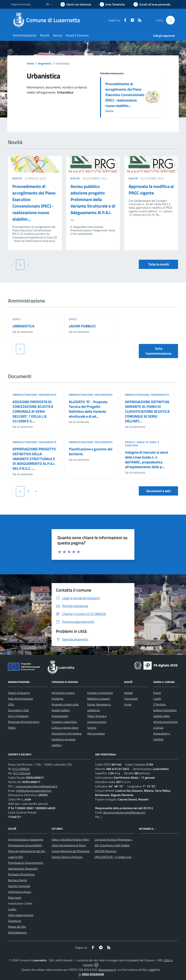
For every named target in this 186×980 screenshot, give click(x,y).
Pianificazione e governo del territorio (91, 451)
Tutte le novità (158, 264)
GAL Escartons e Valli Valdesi (112, 845)
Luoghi (157, 699)
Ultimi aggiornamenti (21, 915)
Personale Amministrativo (24, 722)
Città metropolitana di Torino (69, 845)
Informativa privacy (20, 892)
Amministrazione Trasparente (26, 839)
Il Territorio (160, 704)
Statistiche (15, 921)
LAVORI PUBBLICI (82, 326)
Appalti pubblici (61, 710)
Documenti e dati (158, 491)
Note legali (15, 898)
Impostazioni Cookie (20, 903)
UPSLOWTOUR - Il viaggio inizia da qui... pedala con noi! (128, 857)
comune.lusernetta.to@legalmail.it (37, 786)
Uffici (17, 319)
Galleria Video (161, 716)
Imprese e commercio (100, 693)
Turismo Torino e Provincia (67, 857)
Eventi (157, 693)
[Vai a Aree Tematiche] (112, 4)
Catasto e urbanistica (64, 722)
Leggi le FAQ (16, 857)
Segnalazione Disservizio (23, 869)
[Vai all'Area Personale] (152, 4)
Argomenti (45, 63)
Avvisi (128, 704)
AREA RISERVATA (91, 974)
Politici (12, 728)
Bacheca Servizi (17, 880)
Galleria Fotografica (165, 710)
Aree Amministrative (20, 699)
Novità (17, 178)
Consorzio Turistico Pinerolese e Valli (116, 839)
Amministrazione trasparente (35, 395)
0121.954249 (22, 773)
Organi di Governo (19, 693)
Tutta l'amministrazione (158, 351)
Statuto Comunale (19, 886)
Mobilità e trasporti (99, 699)
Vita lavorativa (96, 733)
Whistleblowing (17, 932)
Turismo (92, 728)
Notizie (128, 693)
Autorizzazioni (60, 716)
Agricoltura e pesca (63, 693)
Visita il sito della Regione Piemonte (73, 839)
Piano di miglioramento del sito (27, 851)
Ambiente (57, 699)
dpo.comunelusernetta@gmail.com (124, 812)
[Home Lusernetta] (48, 20)
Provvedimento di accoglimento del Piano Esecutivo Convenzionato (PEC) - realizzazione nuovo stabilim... (125, 95)
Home (30, 63)
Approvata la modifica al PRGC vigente (151, 190)
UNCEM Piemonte (105, 851)
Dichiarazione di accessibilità (25, 845)
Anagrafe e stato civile (65, 704)
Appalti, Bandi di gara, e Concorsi (142, 444)
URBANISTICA (23, 326)
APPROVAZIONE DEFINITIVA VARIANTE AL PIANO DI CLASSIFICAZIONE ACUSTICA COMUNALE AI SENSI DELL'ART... (147, 411)
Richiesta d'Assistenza (21, 874)
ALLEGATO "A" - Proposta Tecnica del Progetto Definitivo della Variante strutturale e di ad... (88, 409)
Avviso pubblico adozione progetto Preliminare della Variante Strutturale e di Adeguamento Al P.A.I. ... (93, 203)
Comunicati (131, 699)
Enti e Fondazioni (18, 716)
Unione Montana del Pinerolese (71, 851)
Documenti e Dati (18, 710)
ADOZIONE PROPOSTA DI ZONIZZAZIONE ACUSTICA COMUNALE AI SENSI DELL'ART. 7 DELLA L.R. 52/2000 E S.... (33, 411)
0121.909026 (21, 769)
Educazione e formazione (67, 733)
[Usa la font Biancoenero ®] (76, 4)
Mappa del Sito (17, 927)
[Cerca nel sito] (170, 20)
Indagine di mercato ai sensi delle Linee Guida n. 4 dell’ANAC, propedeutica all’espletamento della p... (146, 459)
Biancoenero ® (107, 970)
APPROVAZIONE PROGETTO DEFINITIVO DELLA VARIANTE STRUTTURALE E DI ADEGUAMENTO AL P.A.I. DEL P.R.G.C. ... (34, 459)
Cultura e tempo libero (65, 728)
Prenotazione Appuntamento (26, 863)
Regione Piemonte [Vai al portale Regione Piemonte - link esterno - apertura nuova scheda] (21, 4)
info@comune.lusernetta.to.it (34, 791)
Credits (12, 909)
